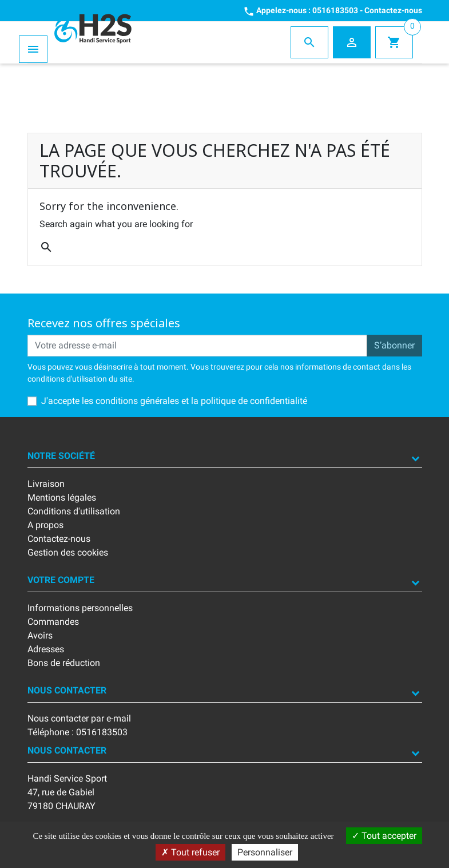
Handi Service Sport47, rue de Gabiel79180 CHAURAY (67, 792)
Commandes (53, 622)
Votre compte (61, 580)
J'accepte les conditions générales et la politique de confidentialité (174, 401)
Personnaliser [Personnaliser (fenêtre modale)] (265, 852)
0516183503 (335, 10)
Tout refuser (190, 852)
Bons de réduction (64, 663)
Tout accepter (384, 836)
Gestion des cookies (68, 552)
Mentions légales (62, 498)
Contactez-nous (393, 10)
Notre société (61, 456)
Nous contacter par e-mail (79, 718)
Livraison (46, 484)
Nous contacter (67, 690)
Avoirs (40, 635)
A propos (45, 525)
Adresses (46, 649)
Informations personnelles (80, 608)
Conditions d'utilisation (74, 511)
